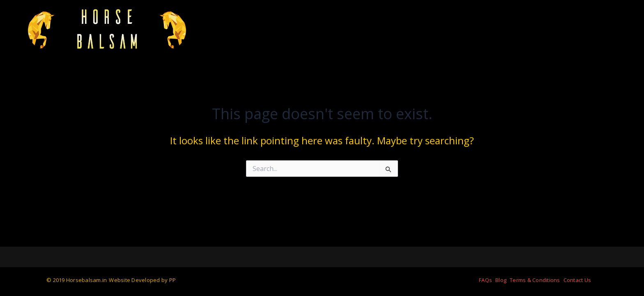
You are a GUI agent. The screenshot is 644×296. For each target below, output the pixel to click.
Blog (501, 280)
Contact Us (577, 280)
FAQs (485, 280)
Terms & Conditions (535, 280)
